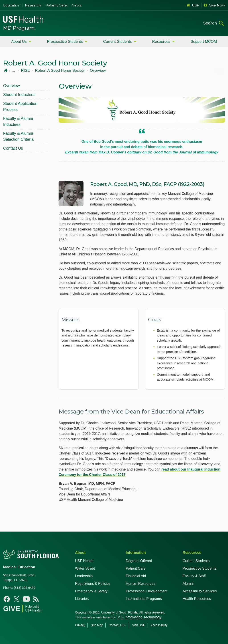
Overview (98, 71)
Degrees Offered (139, 561)
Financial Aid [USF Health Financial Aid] (136, 576)
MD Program (19, 28)
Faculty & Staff (194, 576)
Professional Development (147, 591)
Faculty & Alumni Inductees (18, 121)
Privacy (80, 625)
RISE (26, 71)
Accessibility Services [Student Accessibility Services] (200, 591)
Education (12, 5)
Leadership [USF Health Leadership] (84, 576)
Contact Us (13, 148)
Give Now (214, 5)
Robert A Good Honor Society (60, 71)
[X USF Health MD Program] (16, 599)
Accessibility (159, 625)
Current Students (117, 42)
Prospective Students (65, 42)
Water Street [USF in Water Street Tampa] (85, 568)
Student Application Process (20, 107)
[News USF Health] (36, 599)
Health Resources (197, 599)
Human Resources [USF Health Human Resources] (141, 584)
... (13, 71)
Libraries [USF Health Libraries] (82, 599)
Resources (161, 42)
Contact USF (118, 625)
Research (33, 5)
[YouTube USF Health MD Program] (26, 599)
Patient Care (56, 5)
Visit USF (138, 625)
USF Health (84, 561)
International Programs (144, 599)
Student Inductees (19, 95)
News (76, 5)
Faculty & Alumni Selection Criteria (18, 136)
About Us (19, 42)
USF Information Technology (139, 617)
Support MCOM (204, 42)
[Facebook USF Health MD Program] (7, 599)
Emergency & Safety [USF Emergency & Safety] (91, 591)
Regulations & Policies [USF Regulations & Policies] (93, 584)
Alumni (188, 584)
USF (193, 5)
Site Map (97, 625)
